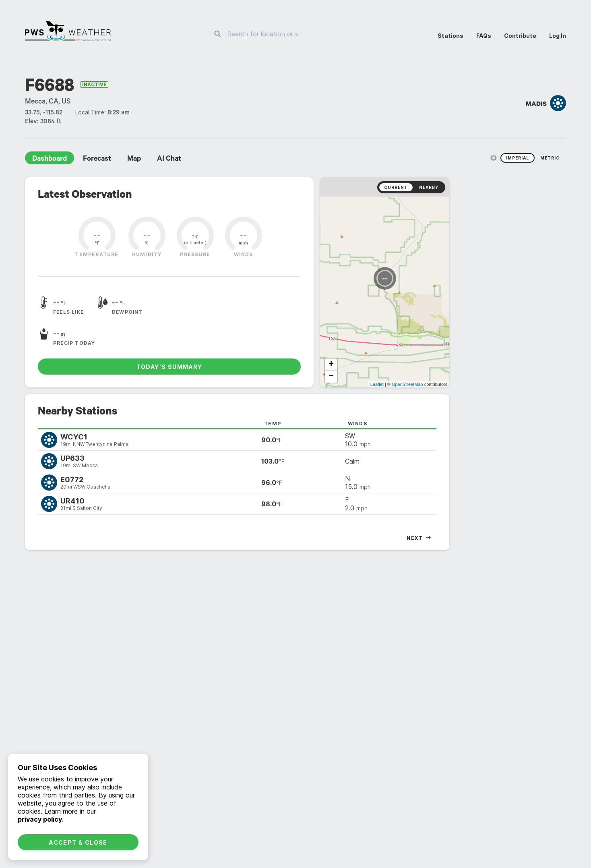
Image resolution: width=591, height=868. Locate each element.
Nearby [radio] (546, 187)
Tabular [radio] (535, 657)
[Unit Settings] (494, 158)
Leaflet (494, 329)
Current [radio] (513, 187)
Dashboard (50, 160)
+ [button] (413, 309)
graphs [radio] (503, 523)
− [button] (413, 321)
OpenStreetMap (524, 329)
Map (134, 160)
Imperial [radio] (518, 158)
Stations (450, 36)
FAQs (484, 36)
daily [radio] (265, 523)
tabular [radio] (535, 523)
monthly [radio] (295, 523)
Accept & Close (78, 842)
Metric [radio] (550, 158)
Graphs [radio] (503, 657)
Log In (558, 36)
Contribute (520, 36)
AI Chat (169, 160)
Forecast (97, 160)
